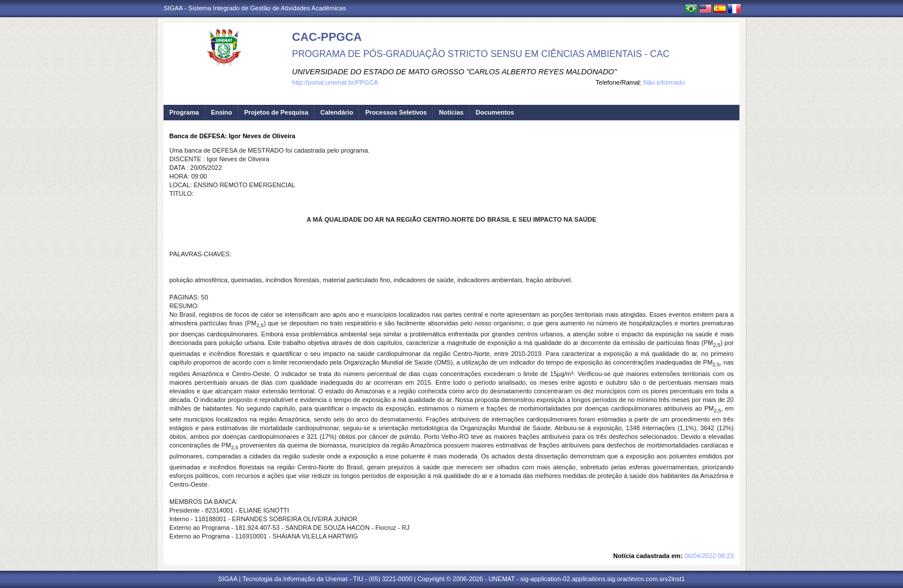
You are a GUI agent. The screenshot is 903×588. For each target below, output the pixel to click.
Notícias (451, 112)
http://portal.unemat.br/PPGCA (335, 82)
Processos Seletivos (396, 112)
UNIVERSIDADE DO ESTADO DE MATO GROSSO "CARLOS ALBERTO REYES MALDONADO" (454, 72)
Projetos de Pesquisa (276, 112)
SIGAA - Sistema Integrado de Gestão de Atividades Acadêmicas (255, 8)
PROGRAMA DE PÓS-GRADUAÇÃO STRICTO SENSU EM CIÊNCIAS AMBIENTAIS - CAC (481, 54)
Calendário (337, 112)
